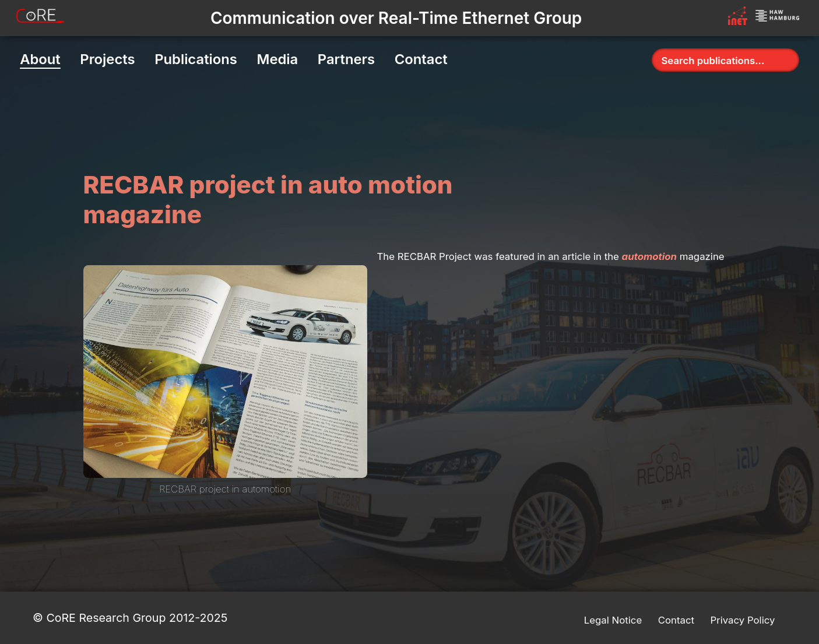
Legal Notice (613, 620)
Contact (421, 59)
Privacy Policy (742, 620)
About (40, 59)
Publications (196, 59)
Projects (107, 59)
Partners (346, 59)
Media (277, 59)
